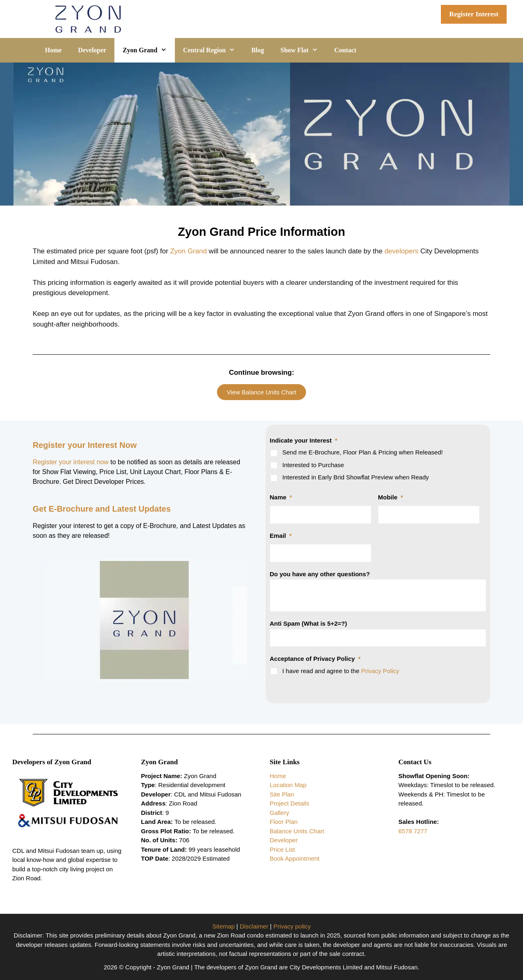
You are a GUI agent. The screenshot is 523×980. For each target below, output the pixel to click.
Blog (258, 50)
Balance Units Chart (297, 831)
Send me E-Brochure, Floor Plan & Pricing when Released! (363, 452)
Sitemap (223, 926)
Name (281, 497)
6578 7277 (413, 831)
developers (401, 251)
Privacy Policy (380, 671)
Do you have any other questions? (320, 574)
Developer (92, 50)
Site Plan (282, 794)
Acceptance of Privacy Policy (315, 659)
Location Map (288, 785)
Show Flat (303, 50)
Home (53, 50)
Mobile (390, 497)
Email (281, 536)
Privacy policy (292, 926)
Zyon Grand (149, 50)
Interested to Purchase (313, 465)
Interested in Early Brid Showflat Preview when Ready (356, 477)
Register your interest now (72, 462)
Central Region (213, 50)
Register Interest (474, 14)
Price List (282, 849)
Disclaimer (254, 926)
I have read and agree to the (341, 671)
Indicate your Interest (304, 440)
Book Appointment (295, 858)
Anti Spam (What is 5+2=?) (308, 623)
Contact (345, 50)
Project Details (289, 803)
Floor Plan (284, 822)
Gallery (279, 813)
